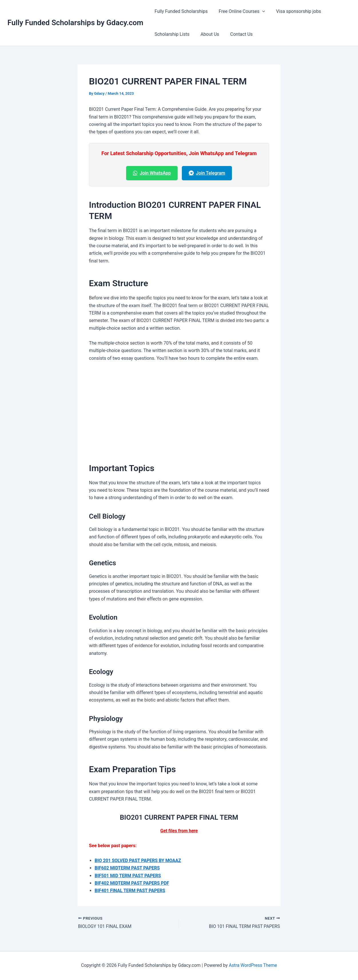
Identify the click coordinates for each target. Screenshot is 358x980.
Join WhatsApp (152, 173)
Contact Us (237, 34)
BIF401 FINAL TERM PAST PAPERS (131, 891)
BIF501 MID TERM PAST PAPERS (129, 876)
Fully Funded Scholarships (180, 11)
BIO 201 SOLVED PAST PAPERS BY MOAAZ (139, 861)
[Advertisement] (179, 410)
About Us (207, 34)
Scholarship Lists (171, 34)
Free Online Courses (239, 11)
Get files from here (179, 831)
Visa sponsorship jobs (294, 11)
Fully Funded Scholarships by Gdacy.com (75, 23)
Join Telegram (207, 173)
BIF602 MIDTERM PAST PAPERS (128, 868)
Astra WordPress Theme (253, 966)
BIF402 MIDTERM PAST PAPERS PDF (133, 883)
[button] (259, 11)
